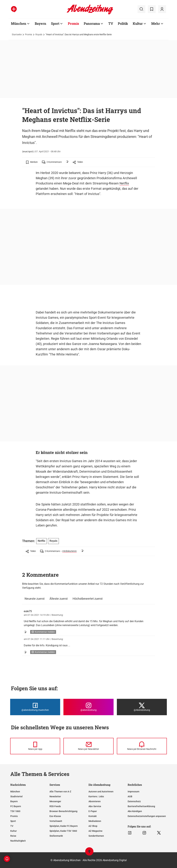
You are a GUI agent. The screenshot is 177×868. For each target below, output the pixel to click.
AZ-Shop (93, 826)
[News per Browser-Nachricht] (142, 746)
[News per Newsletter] (88, 746)
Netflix (124, 183)
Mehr (156, 23)
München (19, 23)
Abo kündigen (135, 811)
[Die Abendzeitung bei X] (142, 707)
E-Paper (93, 811)
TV (111, 23)
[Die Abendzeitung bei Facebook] (35, 707)
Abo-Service (95, 806)
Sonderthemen (96, 836)
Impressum (133, 792)
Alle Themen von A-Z (60, 792)
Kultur (138, 23)
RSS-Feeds (55, 806)
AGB (130, 796)
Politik (123, 23)
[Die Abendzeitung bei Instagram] (88, 707)
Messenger (55, 801)
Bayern (40, 23)
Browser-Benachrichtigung (63, 811)
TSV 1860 (15, 811)
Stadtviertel (16, 796)
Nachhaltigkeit (18, 841)
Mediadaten (95, 821)
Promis (73, 23)
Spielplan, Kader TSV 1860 (63, 831)
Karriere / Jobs (96, 796)
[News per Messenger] (35, 746)
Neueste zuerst (35, 599)
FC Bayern (16, 806)
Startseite (17, 34)
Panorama (92, 23)
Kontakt (93, 816)
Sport (55, 23)
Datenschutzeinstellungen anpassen (147, 816)
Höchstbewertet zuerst (88, 599)
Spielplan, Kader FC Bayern (64, 826)
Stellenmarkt (56, 836)
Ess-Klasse (55, 816)
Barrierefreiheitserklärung (141, 806)
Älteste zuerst (59, 599)
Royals (39, 34)
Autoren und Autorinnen (101, 792)
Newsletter (55, 796)
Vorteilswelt (56, 821)
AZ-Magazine (95, 831)
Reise (13, 836)
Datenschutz (134, 801)
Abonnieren (95, 801)
